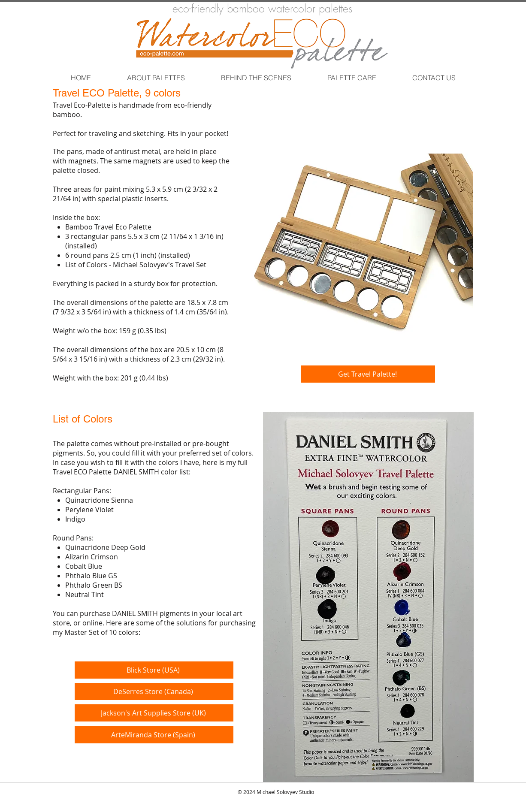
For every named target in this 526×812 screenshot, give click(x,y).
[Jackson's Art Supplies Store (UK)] (154, 713)
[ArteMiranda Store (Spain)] (154, 735)
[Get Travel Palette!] (368, 374)
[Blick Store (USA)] (154, 670)
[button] (156, 78)
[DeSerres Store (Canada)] (154, 691)
